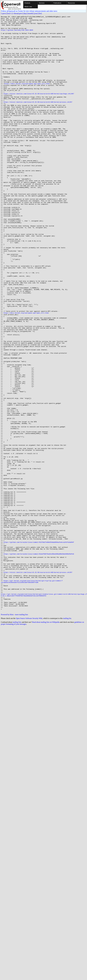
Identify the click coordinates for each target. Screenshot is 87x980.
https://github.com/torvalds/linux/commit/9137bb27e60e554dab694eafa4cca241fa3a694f (39, 648)
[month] (30, 13)
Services (42, 3)
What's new (28, 7)
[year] (36, 13)
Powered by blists (7, 734)
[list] (40, 13)
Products (27, 3)
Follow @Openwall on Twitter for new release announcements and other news (29, 11)
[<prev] (4, 13)
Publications (57, 3)
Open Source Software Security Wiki (29, 737)
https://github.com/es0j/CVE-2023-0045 (17, 33)
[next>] (9, 13)
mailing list (67, 737)
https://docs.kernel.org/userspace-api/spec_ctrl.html (27, 97)
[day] (25, 13)
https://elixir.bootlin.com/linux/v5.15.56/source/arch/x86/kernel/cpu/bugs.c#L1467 (39, 109)
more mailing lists (22, 734)
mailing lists (17, 741)
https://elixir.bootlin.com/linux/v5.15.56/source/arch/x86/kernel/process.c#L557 (38, 119)
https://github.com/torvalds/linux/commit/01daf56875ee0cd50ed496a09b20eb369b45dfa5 (39, 662)
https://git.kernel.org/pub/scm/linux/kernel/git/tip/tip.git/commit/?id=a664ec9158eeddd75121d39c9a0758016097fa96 (32, 695)
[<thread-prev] (18, 13)
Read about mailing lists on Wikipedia (46, 741)
